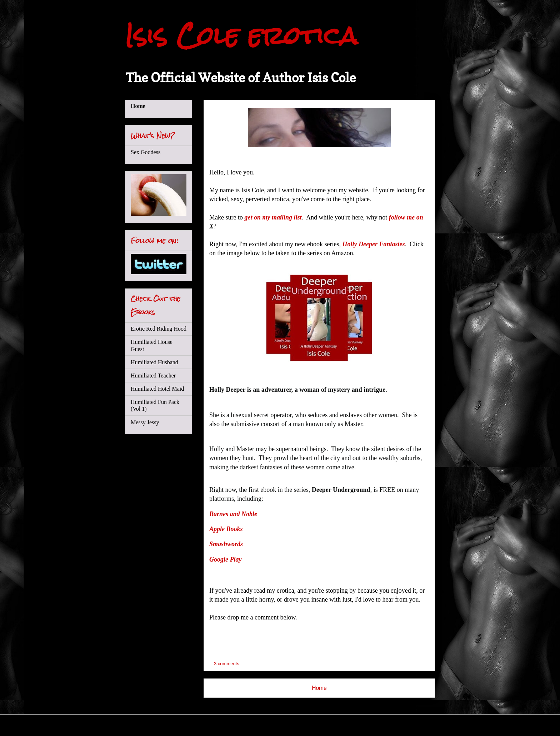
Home (319, 688)
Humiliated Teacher (153, 376)
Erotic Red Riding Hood (159, 329)
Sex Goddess (146, 152)
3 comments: (228, 664)
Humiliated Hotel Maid (157, 389)
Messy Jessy (145, 422)
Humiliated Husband (154, 362)
